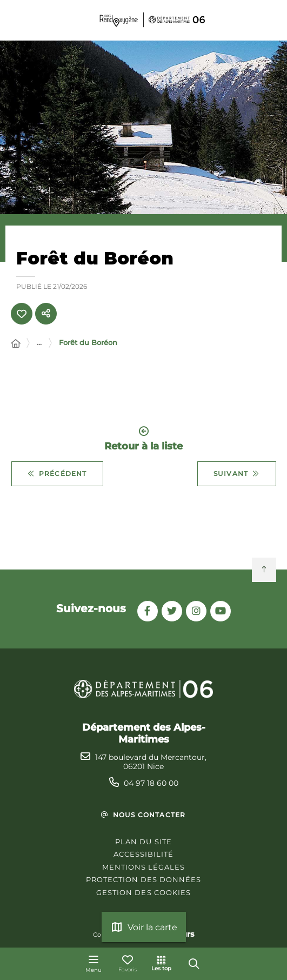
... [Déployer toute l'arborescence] (39, 342)
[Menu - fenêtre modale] (94, 964)
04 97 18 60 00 (151, 783)
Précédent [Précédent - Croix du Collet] (57, 474)
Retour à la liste (143, 439)
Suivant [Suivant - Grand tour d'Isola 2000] (237, 474)
